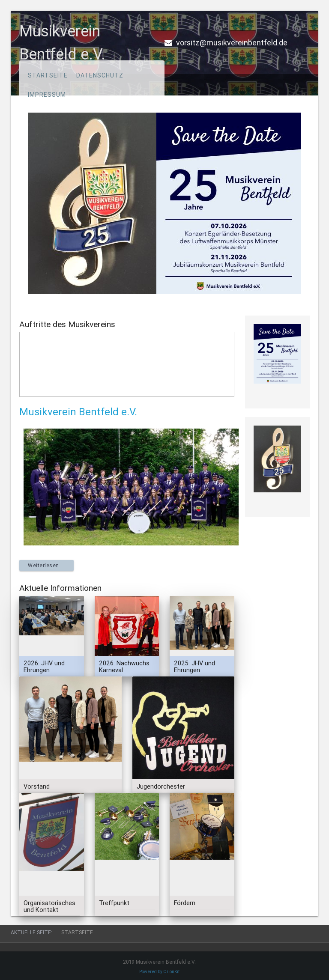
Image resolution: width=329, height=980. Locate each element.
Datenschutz (100, 75)
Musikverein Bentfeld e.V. (78, 412)
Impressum (47, 95)
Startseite (48, 75)
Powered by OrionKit (159, 972)
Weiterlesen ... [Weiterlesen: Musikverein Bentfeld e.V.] (46, 565)
